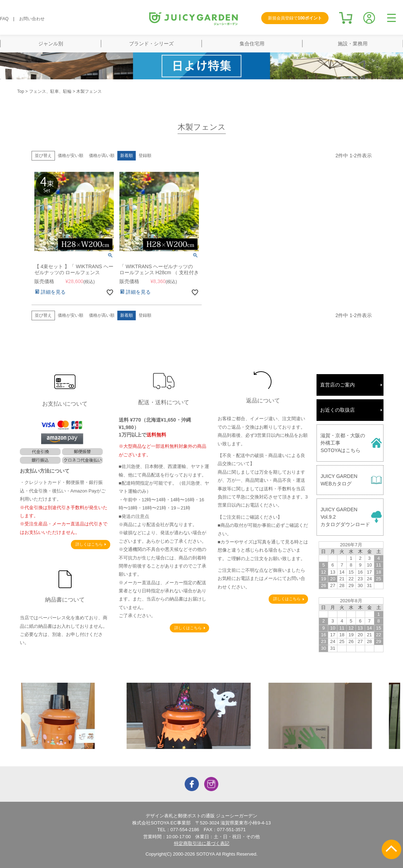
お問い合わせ (32, 19)
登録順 (145, 156)
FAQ (4, 19)
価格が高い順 (102, 156)
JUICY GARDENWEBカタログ (339, 480)
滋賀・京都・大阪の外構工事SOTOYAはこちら (343, 443)
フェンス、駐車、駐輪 (50, 91)
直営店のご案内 (337, 385)
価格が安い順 (71, 156)
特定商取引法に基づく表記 (202, 843)
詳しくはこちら (89, 544)
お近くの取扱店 (337, 410)
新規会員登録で (295, 18)
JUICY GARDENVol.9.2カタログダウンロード (345, 517)
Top (21, 91)
